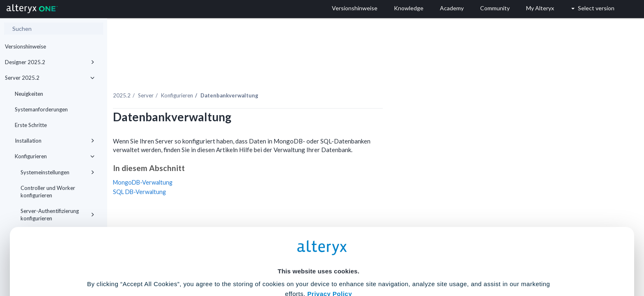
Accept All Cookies (260, 260)
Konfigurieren (261, 78)
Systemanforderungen (41, 109)
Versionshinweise (25, 46)
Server (230, 78)
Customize (385, 260)
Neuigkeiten (29, 94)
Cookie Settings (319, 235)
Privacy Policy (330, 213)
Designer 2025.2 (50, 62)
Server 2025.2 (50, 78)
